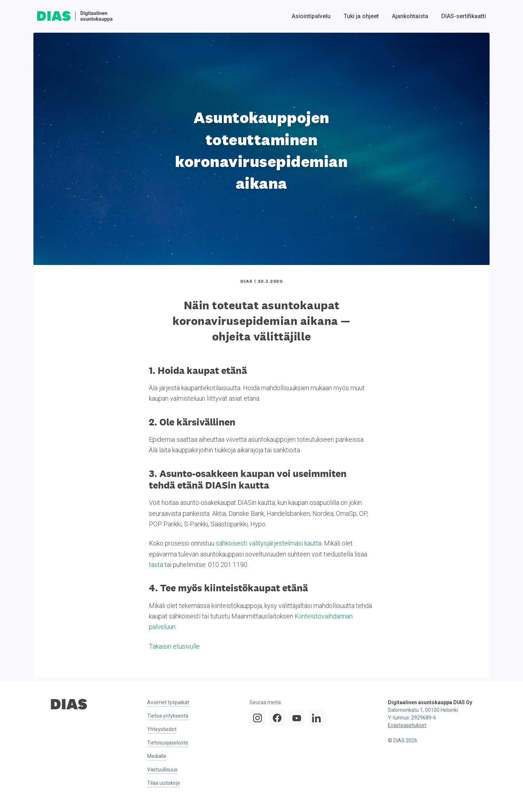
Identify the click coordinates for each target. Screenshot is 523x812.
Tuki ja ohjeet (361, 16)
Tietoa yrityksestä (168, 716)
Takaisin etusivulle (174, 646)
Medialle (157, 756)
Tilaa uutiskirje (164, 783)
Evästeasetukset (407, 725)
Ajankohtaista (410, 16)
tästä (156, 565)
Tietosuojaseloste (168, 743)
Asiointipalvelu (311, 16)
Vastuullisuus (162, 770)
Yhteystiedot (162, 729)
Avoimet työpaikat (168, 702)
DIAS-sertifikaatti (464, 16)
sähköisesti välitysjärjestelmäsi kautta (269, 543)
